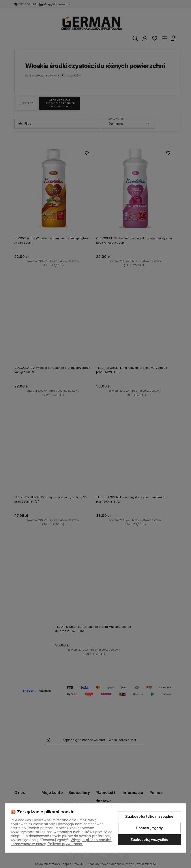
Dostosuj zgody (149, 828)
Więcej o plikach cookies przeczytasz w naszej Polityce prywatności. (61, 842)
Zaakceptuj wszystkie (149, 840)
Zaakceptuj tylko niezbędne (149, 816)
